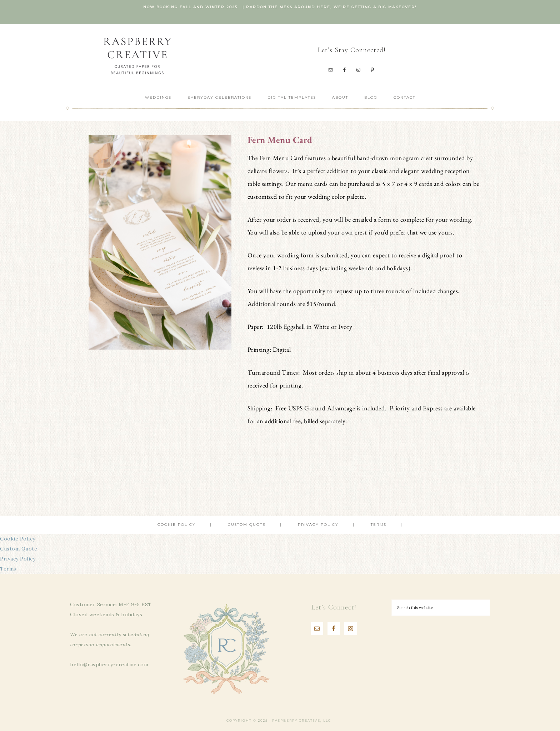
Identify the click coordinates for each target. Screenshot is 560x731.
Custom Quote (19, 549)
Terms (8, 569)
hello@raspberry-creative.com (109, 665)
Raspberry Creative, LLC (137, 56)
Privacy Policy (18, 559)
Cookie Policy (18, 539)
